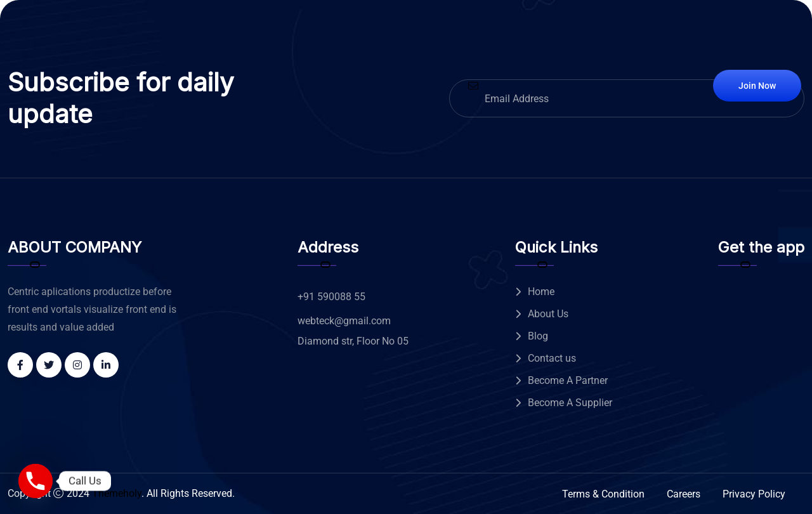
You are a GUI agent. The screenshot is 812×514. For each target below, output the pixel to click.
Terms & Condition (603, 494)
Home (541, 292)
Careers (684, 494)
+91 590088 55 (331, 297)
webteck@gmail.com (344, 321)
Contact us (552, 358)
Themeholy (117, 493)
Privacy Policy (754, 494)
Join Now (757, 86)
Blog (538, 336)
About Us (548, 314)
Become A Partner (568, 380)
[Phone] (36, 481)
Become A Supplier (570, 403)
